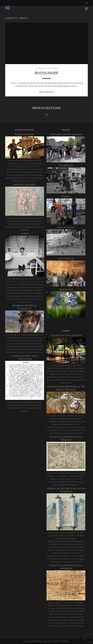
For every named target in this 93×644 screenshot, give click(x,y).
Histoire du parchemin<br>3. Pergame (66, 438)
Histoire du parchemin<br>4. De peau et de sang (66, 388)
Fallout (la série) (25, 134)
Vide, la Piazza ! (66, 227)
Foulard (66, 196)
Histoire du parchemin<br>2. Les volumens (66, 490)
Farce (55, 68)
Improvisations (47, 108)
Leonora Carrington (25, 184)
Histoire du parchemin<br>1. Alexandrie (66, 567)
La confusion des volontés (66, 335)
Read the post (46, 92)
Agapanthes (66, 289)
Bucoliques (46, 73)
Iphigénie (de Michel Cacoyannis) (25, 307)
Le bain (25, 233)
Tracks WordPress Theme (36, 641)
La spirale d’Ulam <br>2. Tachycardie (25, 357)
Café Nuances (66, 258)
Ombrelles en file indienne (66, 134)
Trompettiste (66, 165)
